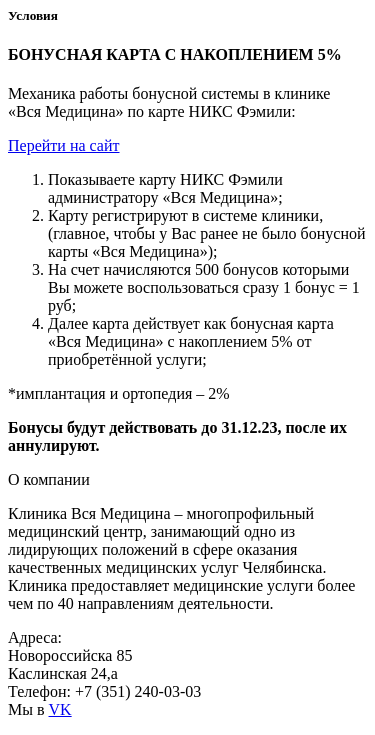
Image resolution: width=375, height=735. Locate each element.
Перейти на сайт (64, 145)
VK (60, 709)
